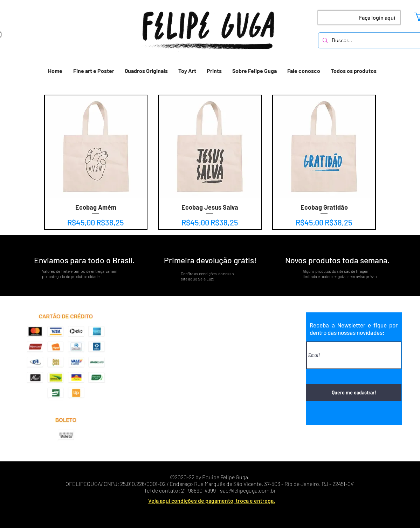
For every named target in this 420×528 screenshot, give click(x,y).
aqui (192, 279)
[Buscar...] (371, 40)
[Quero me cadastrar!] (354, 392)
